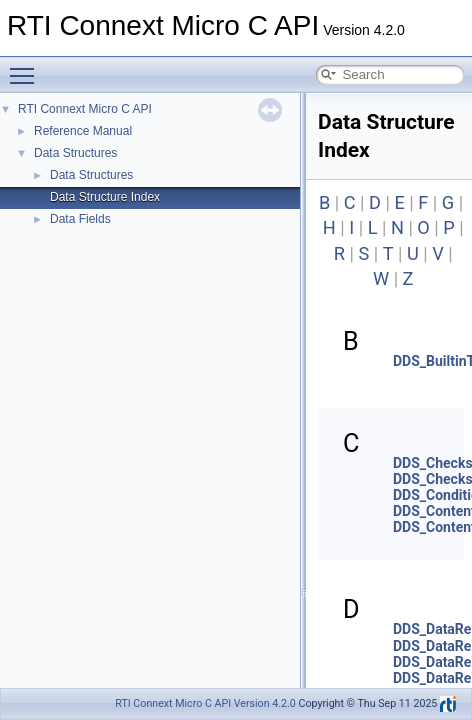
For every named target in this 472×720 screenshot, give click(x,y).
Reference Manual (83, 131)
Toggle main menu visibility (27, 67)
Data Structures (75, 153)
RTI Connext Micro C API (85, 109)
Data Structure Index (105, 197)
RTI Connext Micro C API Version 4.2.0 (205, 703)
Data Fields (80, 219)
